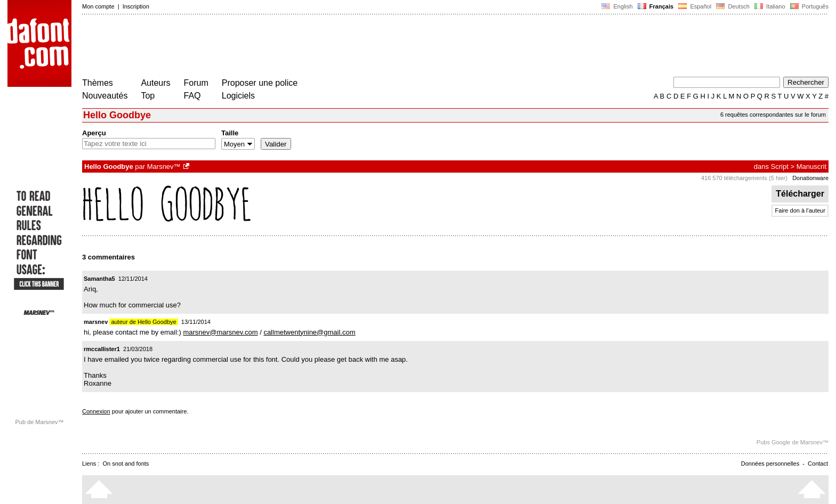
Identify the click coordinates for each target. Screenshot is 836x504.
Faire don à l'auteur (800, 210)
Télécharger (800, 194)
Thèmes (98, 83)
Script (780, 166)
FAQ (192, 96)
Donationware (810, 178)
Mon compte (98, 6)
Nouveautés (105, 96)
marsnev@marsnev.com (220, 332)
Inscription (136, 6)
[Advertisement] (276, 47)
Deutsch (733, 6)
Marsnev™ (164, 166)
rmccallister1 (102, 349)
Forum (196, 83)
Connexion (96, 411)
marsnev (96, 322)
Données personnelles (770, 464)
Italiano (770, 6)
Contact (818, 464)
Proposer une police (260, 83)
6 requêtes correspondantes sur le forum (773, 115)
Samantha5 (99, 279)
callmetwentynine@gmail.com (309, 332)
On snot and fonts (126, 464)
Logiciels (238, 96)
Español (695, 6)
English (617, 6)
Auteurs (155, 83)
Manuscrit (811, 166)
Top (148, 96)
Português (809, 6)
